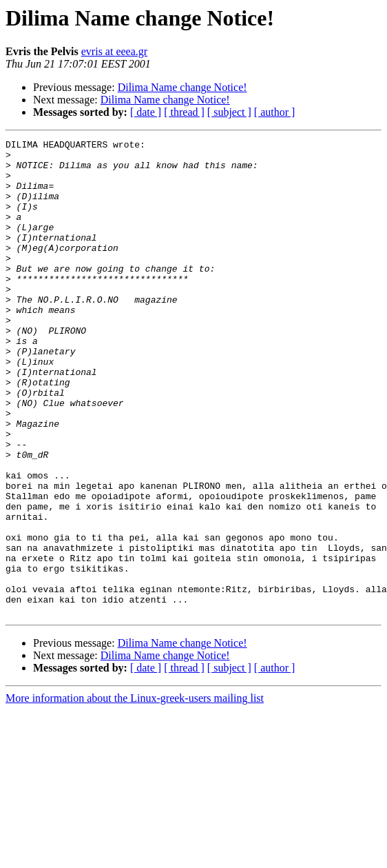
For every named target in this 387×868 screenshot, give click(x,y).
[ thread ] (184, 112)
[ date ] (146, 112)
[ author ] (275, 112)
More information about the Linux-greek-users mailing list (135, 793)
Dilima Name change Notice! (182, 87)
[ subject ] (229, 112)
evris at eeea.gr (114, 51)
